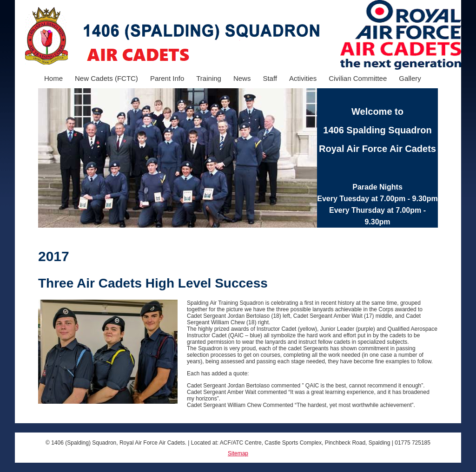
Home (53, 78)
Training (209, 78)
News (242, 78)
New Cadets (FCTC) (106, 78)
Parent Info (167, 78)
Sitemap (238, 453)
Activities (303, 78)
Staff (270, 78)
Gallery (410, 78)
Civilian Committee (358, 78)
